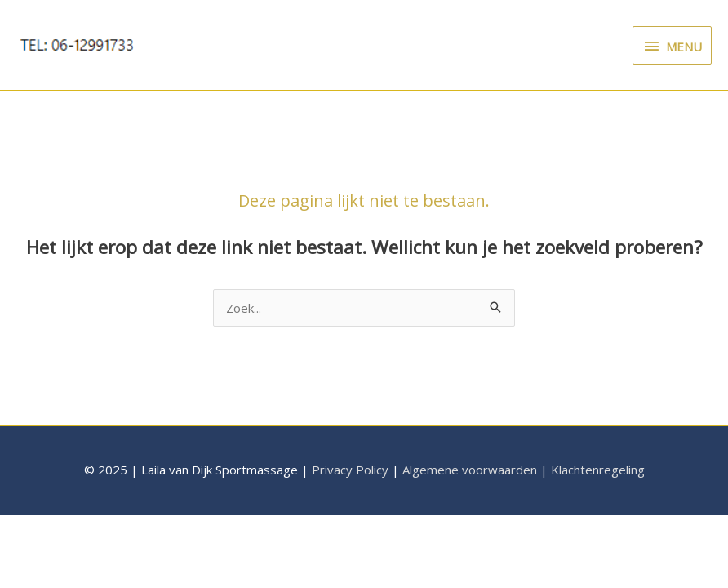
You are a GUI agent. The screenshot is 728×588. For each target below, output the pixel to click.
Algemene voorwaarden (470, 470)
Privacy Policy (350, 470)
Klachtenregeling (598, 470)
